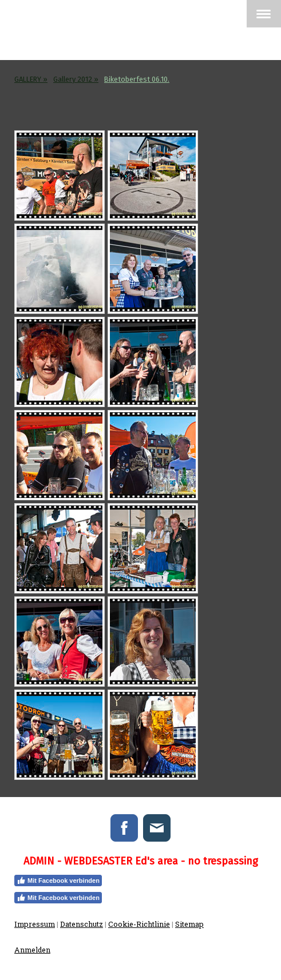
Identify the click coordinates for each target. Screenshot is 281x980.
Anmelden (32, 950)
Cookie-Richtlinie (139, 924)
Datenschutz (82, 924)
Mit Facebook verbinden (58, 881)
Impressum (35, 924)
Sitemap (189, 924)
